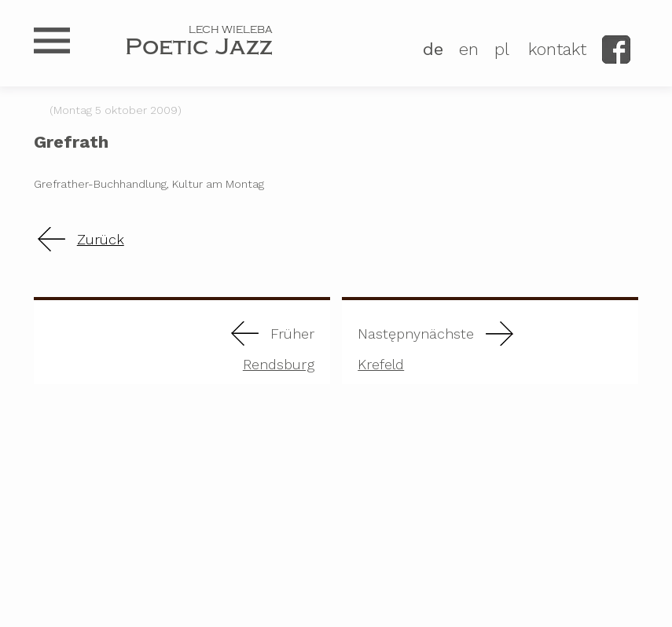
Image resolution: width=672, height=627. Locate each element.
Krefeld (490, 342)
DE (433, 49)
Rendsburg (182, 342)
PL (502, 49)
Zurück (101, 239)
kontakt (557, 49)
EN (469, 49)
